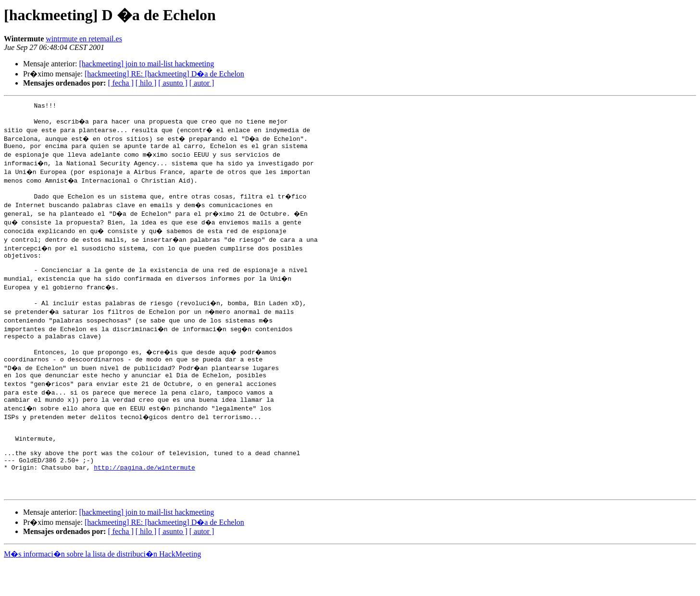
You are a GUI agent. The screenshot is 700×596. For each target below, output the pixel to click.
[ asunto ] (173, 83)
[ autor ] (202, 83)
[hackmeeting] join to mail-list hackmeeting (146, 64)
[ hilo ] (146, 83)
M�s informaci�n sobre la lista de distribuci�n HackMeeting (102, 587)
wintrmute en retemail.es (84, 39)
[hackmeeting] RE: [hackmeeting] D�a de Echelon (164, 74)
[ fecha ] (120, 83)
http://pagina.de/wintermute (144, 496)
